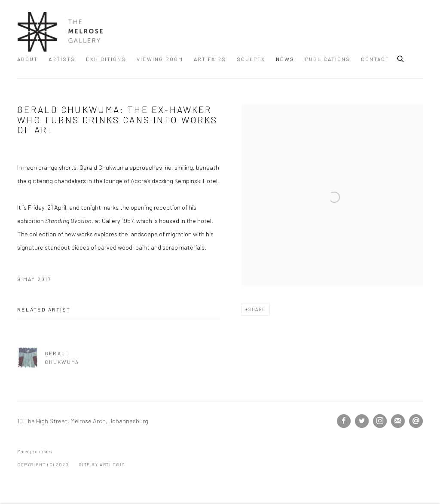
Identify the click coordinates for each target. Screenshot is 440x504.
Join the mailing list (398, 421)
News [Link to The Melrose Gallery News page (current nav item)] (285, 59)
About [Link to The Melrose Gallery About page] (27, 59)
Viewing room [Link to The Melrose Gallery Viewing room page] (160, 59)
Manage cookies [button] (34, 451)
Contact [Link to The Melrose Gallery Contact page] (375, 59)
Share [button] (257, 309)
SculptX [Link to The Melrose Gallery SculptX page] (251, 59)
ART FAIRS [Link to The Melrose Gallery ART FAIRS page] (210, 59)
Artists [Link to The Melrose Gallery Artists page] (62, 59)
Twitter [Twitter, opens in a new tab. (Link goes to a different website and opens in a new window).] (362, 421)
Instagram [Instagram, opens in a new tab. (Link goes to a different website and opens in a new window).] (380, 421)
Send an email (416, 421)
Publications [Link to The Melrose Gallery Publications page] (328, 59)
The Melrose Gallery (60, 32)
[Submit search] (401, 58)
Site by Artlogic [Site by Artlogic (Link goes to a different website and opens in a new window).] (102, 464)
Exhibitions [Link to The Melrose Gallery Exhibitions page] (106, 59)
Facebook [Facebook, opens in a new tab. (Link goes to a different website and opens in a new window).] (344, 421)
